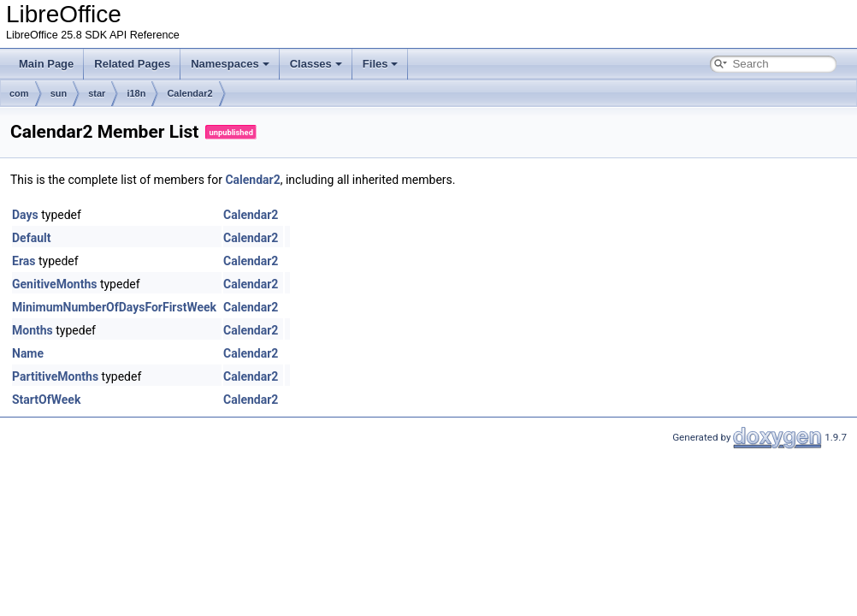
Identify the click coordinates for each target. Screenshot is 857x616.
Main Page (46, 64)
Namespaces (230, 64)
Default (31, 238)
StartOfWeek (46, 400)
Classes (316, 64)
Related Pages (132, 64)
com (19, 93)
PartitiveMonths (55, 376)
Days (25, 215)
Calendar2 (189, 93)
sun (59, 93)
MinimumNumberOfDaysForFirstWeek (114, 307)
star (97, 93)
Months (33, 330)
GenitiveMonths (54, 284)
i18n (136, 93)
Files (381, 64)
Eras (24, 261)
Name (28, 353)
